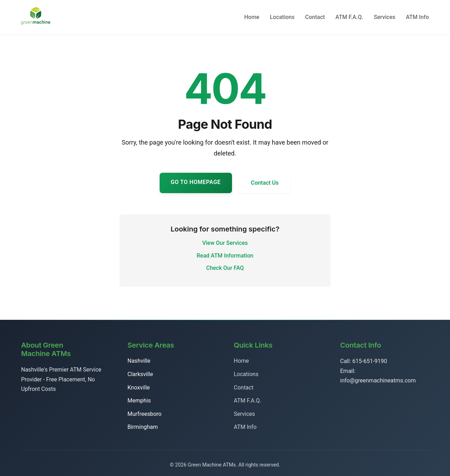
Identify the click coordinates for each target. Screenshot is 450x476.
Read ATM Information (225, 256)
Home (252, 17)
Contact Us (265, 183)
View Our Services (225, 243)
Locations (282, 17)
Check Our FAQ (225, 268)
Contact (315, 17)
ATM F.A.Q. (349, 17)
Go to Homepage (196, 182)
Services (384, 17)
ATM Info (417, 17)
